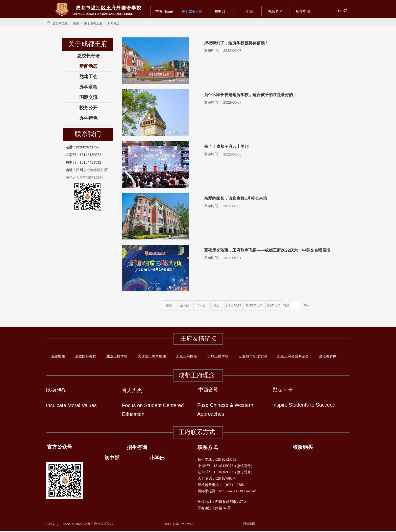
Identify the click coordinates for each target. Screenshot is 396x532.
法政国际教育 (86, 356)
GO (306, 305)
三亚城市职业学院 (253, 356)
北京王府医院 (187, 356)
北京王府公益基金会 (293, 356)
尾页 (217, 305)
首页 (76, 23)
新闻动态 (113, 23)
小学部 (247, 11)
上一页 (184, 305)
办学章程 (88, 87)
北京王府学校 (117, 356)
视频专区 (275, 11)
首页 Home (164, 11)
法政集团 (58, 356)
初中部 (220, 11)
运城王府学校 (218, 356)
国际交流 (88, 97)
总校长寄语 (88, 56)
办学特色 (88, 118)
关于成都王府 (192, 11)
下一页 (201, 305)
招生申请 (303, 11)
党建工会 (88, 77)
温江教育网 (328, 356)
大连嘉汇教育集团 (152, 356)
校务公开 (88, 108)
